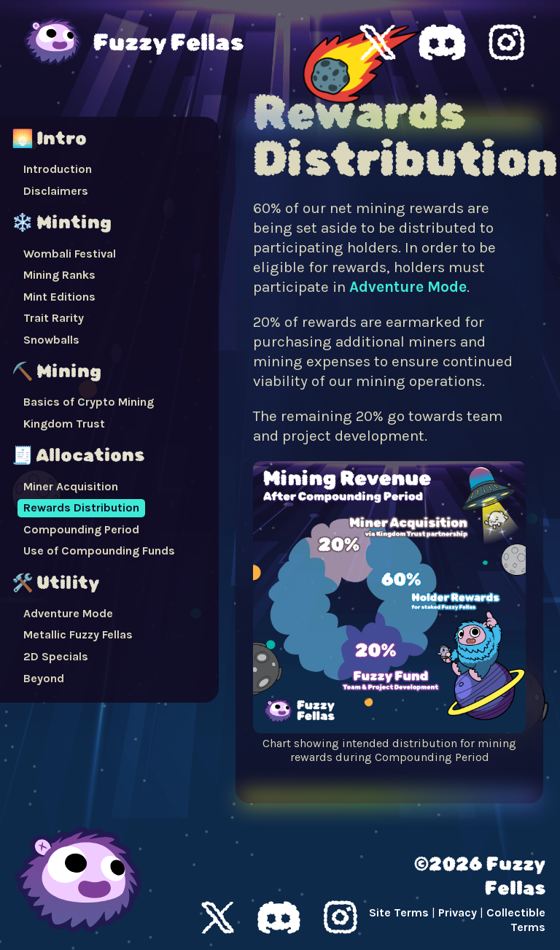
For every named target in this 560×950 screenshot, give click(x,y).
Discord (279, 917)
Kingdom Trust (64, 424)
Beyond (44, 678)
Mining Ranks (59, 275)
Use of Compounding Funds (99, 551)
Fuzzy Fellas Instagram (507, 42)
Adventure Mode (68, 613)
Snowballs (51, 340)
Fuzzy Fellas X (378, 42)
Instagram (340, 917)
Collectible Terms (516, 920)
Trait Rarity (54, 318)
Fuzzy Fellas (168, 42)
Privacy (458, 912)
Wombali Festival (70, 254)
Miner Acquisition (71, 486)
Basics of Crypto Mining (89, 402)
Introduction (58, 169)
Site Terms (399, 912)
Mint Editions (59, 297)
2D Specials (56, 656)
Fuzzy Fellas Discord (442, 42)
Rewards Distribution (81, 507)
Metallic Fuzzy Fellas (78, 634)
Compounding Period (81, 529)
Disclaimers (56, 191)
